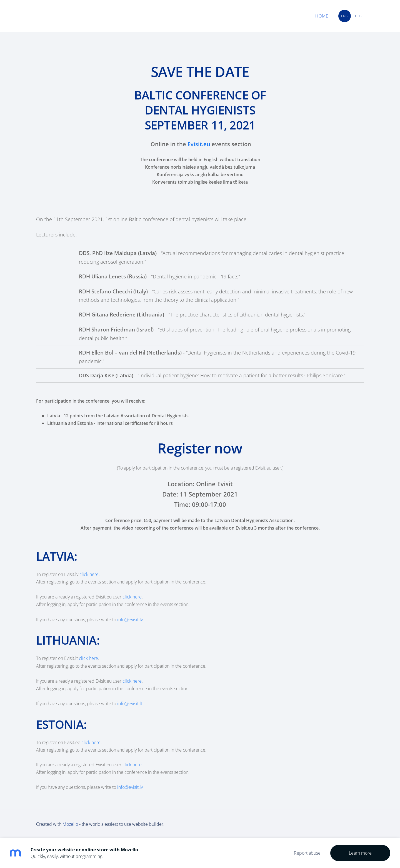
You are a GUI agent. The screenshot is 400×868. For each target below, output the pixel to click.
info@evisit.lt (130, 704)
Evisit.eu (199, 144)
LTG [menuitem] (358, 16)
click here (89, 574)
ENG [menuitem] (344, 16)
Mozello (70, 824)
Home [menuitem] (321, 16)
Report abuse (307, 853)
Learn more (360, 853)
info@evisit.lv (130, 620)
